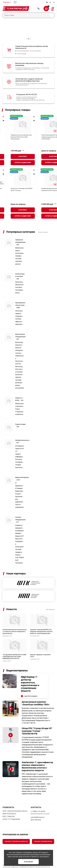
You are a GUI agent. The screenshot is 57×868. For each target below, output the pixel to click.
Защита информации (20, 445)
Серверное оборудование (20, 232)
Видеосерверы (20, 481)
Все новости (50, 599)
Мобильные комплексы (19, 395)
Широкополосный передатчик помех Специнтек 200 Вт (43, 136)
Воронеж (6, 2)
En (15, 2)
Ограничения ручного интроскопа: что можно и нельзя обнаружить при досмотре (15, 621)
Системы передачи (19, 541)
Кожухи (18, 484)
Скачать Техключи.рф (43, 831)
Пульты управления (19, 496)
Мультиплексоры (20, 529)
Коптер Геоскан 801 (40, 183)
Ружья (18, 399)
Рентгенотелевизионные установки (20, 360)
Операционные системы (20, 307)
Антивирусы (20, 436)
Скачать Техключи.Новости (16, 831)
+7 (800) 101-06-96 (38, 9)
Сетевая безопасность (20, 456)
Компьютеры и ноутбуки (20, 266)
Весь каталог (43, 222)
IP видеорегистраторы (20, 474)
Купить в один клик (14, 157)
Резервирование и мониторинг (20, 534)
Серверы (18, 246)
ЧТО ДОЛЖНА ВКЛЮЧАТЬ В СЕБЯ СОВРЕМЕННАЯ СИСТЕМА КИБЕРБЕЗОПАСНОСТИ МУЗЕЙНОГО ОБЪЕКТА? (14, 647)
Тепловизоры (20, 553)
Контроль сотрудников (20, 451)
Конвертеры (19, 521)
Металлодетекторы (20, 356)
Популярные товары (18, 110)
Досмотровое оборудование (20, 327)
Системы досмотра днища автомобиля (20, 374)
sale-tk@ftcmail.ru (38, 807)
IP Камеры (19, 478)
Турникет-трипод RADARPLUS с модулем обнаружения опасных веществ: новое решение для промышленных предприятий (41, 621)
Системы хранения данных (19, 251)
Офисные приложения (20, 313)
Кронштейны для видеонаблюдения (20, 489)
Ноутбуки (19, 277)
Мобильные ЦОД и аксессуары (19, 241)
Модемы (18, 523)
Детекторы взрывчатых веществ (20, 335)
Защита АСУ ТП (20, 440)
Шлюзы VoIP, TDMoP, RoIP (20, 547)
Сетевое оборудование (20, 510)
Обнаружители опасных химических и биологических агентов (20, 347)
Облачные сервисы (19, 302)
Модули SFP (19, 526)
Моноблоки (19, 275)
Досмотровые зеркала (20, 366)
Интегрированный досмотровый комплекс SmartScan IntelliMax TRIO (14, 185)
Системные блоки (19, 281)
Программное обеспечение (20, 295)
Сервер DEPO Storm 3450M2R (12, 135)
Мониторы (19, 272)
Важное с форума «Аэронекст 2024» (41, 646)
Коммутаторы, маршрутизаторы (20, 517)
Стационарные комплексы (20, 403)
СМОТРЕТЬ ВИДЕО (31, 686)
